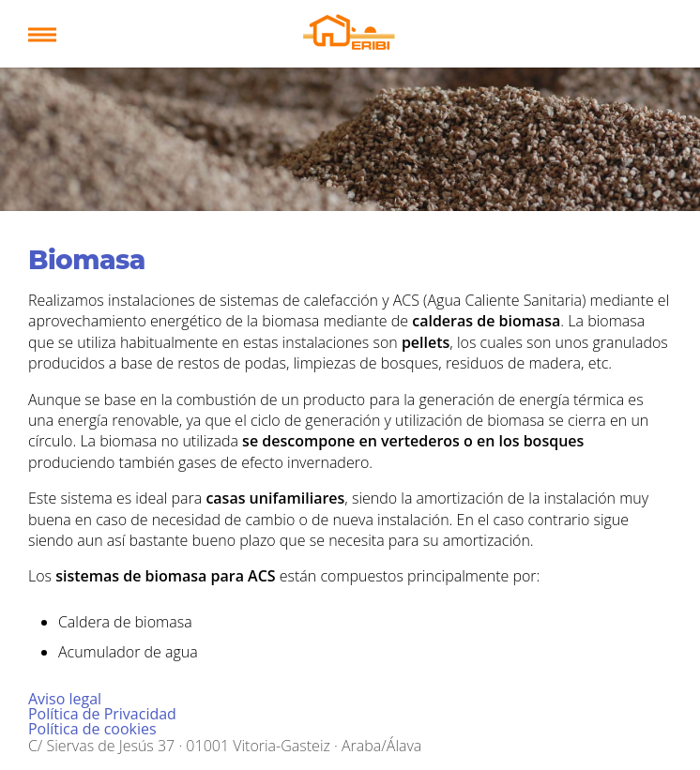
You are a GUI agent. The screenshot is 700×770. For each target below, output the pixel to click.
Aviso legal (65, 699)
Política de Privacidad (102, 714)
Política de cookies (92, 729)
